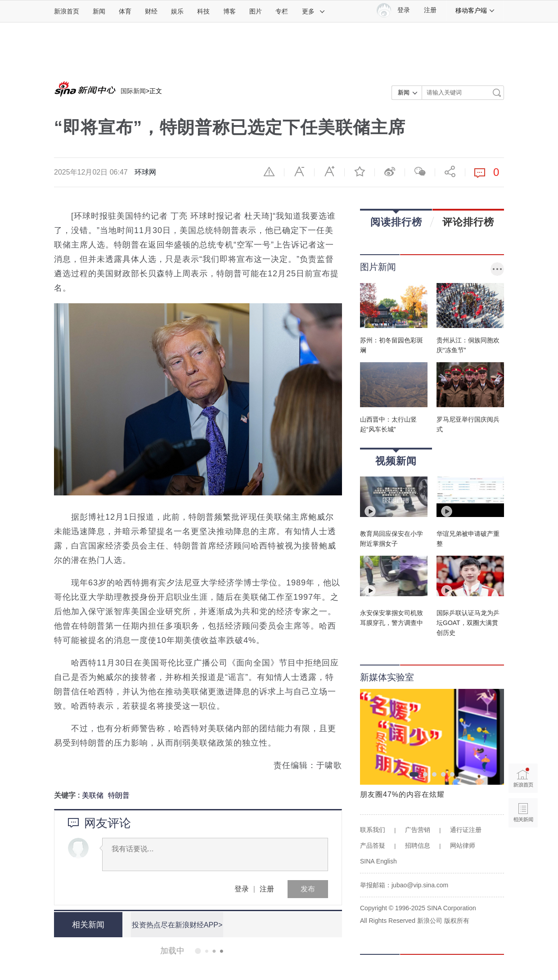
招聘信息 (418, 845)
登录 (242, 889)
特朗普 (119, 795)
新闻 (99, 11)
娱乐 (177, 11)
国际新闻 (133, 91)
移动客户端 (475, 10)
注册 (430, 10)
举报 (269, 171)
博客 (229, 11)
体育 (125, 11)
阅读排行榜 (396, 219)
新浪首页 (67, 11)
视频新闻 (396, 458)
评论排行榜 (468, 222)
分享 (450, 171)
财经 (151, 11)
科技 (203, 11)
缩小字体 (299, 171)
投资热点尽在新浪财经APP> (177, 924)
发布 (308, 889)
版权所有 (457, 921)
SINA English (378, 861)
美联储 (93, 795)
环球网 (145, 172)
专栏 (282, 11)
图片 (256, 11)
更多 (314, 11)
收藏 (360, 171)
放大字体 (329, 171)
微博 (390, 171)
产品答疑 (373, 845)
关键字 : (68, 795)
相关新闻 (88, 925)
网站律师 (463, 845)
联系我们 (373, 830)
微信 (420, 171)
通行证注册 (466, 830)
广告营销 (418, 830)
